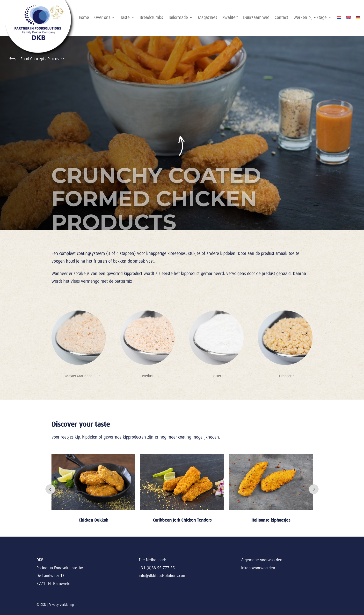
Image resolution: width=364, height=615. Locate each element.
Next (314, 489)
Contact (281, 18)
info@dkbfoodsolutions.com (163, 576)
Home (84, 18)
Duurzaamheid (256, 18)
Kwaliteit (230, 18)
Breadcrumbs (151, 18)
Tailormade (178, 18)
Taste (125, 18)
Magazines (207, 18)
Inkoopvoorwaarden (258, 568)
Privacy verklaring (61, 605)
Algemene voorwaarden (262, 560)
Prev (50, 489)
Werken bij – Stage (310, 18)
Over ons (102, 18)
